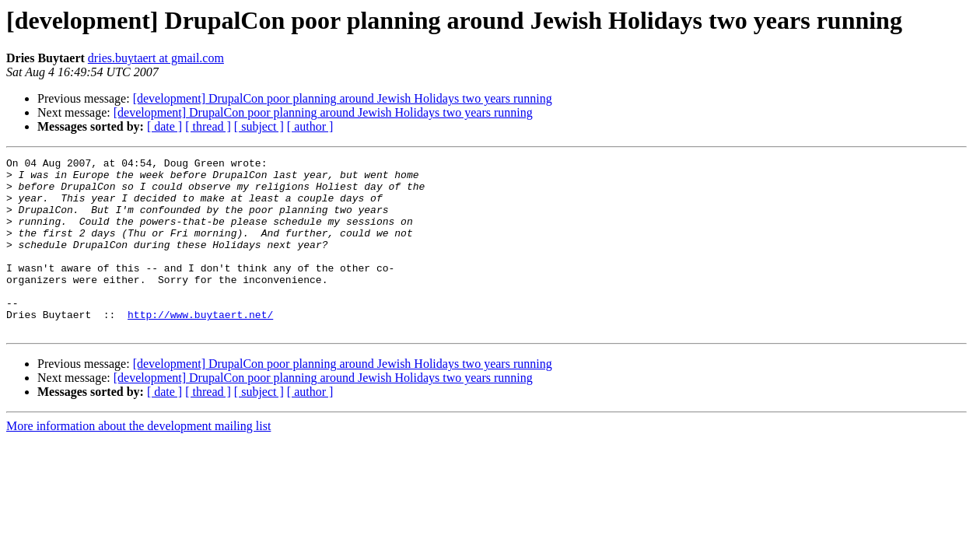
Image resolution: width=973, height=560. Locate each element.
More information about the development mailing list (138, 461)
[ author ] (310, 126)
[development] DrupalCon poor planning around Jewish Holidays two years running (343, 98)
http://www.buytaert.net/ (200, 347)
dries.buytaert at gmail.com (156, 58)
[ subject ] (259, 126)
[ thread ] (208, 126)
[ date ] (164, 126)
